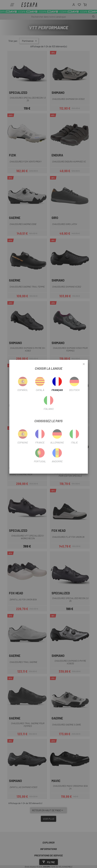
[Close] (84, 364)
